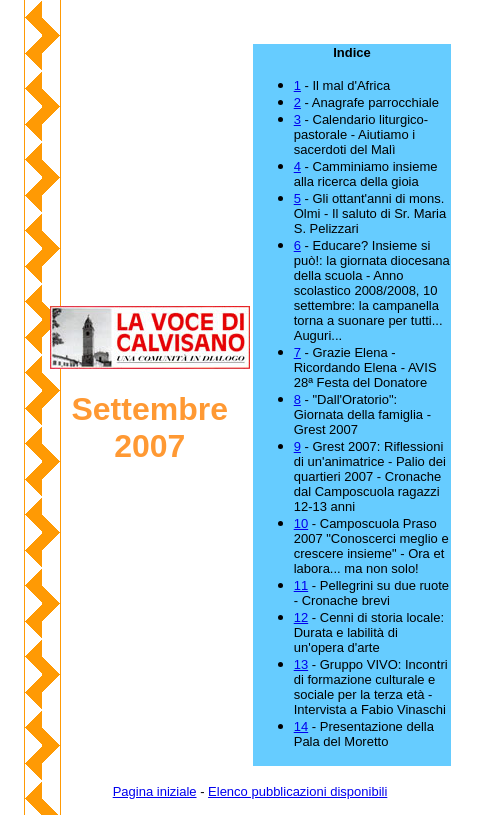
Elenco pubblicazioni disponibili (297, 791)
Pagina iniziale (155, 791)
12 (301, 617)
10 (301, 523)
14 (301, 726)
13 (301, 664)
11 (301, 585)
